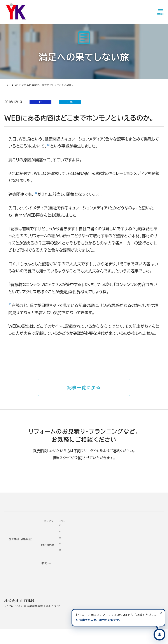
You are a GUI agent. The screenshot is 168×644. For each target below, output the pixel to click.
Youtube (129, 541)
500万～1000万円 (54, 572)
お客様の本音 (108, 547)
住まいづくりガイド (15, 535)
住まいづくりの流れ (17, 554)
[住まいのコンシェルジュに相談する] (159, 635)
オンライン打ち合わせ (18, 566)
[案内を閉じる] (161, 613)
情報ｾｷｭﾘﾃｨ (107, 590)
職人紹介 (80, 585)
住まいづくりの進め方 (19, 542)
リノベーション (50, 542)
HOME (9, 85)
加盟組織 (80, 560)
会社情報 (80, 542)
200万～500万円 (53, 578)
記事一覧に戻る (84, 387)
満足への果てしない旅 (31, 85)
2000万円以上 (51, 560)
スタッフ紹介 (83, 578)
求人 (77, 597)
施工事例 (46, 535)
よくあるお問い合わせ (19, 572)
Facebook (130, 547)
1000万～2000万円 (55, 566)
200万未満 (48, 585)
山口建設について (85, 535)
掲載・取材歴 (83, 572)
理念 (77, 554)
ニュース (105, 541)
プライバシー (108, 584)
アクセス (80, 590)
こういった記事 (22, 305)
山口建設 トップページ (18, 517)
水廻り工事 (48, 548)
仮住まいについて (16, 560)
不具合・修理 (108, 572)
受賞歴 (79, 566)
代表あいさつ (83, 548)
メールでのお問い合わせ (114, 482)
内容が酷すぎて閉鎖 (64, 146)
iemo (39, 194)
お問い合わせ (108, 565)
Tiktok (127, 565)
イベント (105, 553)
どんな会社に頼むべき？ (20, 548)
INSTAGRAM (132, 553)
